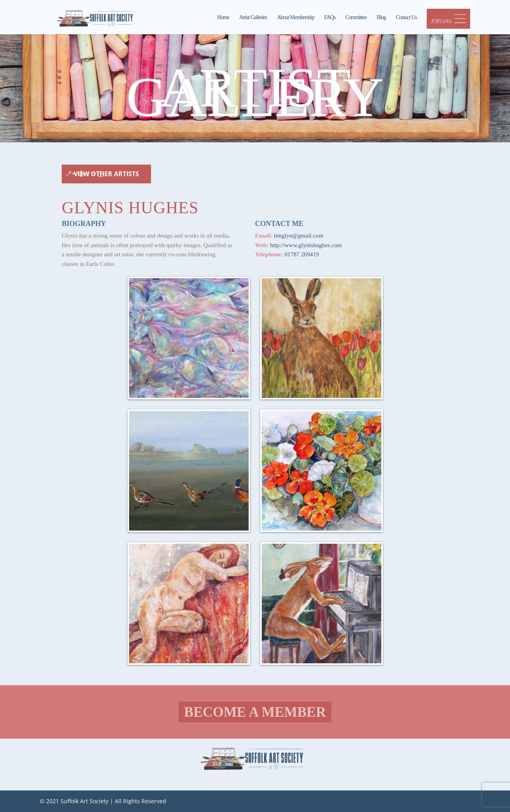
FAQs (330, 18)
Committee (356, 18)
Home (223, 18)
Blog (381, 18)
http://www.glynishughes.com (306, 245)
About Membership (295, 18)
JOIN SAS (448, 19)
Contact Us (406, 18)
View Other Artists (106, 174)
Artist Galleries (253, 18)
